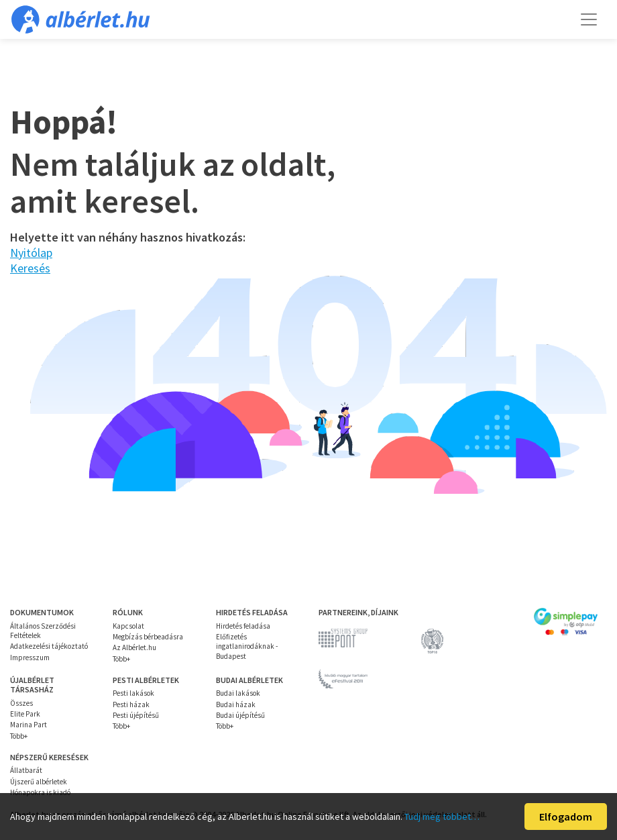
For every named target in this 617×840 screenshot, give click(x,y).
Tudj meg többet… (442, 817)
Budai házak (236, 704)
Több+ (121, 659)
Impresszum (30, 658)
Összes (21, 703)
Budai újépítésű (240, 715)
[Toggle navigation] (589, 19)
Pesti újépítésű (136, 715)
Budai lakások (238, 693)
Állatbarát (26, 770)
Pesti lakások (133, 693)
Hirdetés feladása (243, 626)
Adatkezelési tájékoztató (49, 646)
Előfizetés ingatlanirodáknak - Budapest (247, 646)
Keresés (30, 268)
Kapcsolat (128, 626)
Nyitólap (31, 253)
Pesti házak (131, 704)
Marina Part (29, 725)
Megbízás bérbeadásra (148, 637)
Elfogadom (566, 817)
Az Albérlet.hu (134, 647)
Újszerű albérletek (39, 782)
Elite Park (25, 714)
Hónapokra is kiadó (40, 792)
